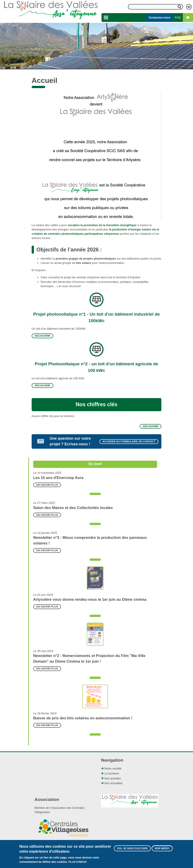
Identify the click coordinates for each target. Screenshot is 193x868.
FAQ (178, 18)
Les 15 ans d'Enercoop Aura (58, 478)
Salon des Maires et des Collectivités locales (73, 508)
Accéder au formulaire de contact (129, 441)
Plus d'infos (78, 862)
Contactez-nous (160, 18)
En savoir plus (47, 485)
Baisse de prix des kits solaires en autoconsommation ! (83, 718)
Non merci (162, 848)
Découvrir (42, 336)
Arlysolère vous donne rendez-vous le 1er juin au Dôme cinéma (90, 599)
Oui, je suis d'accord (132, 848)
